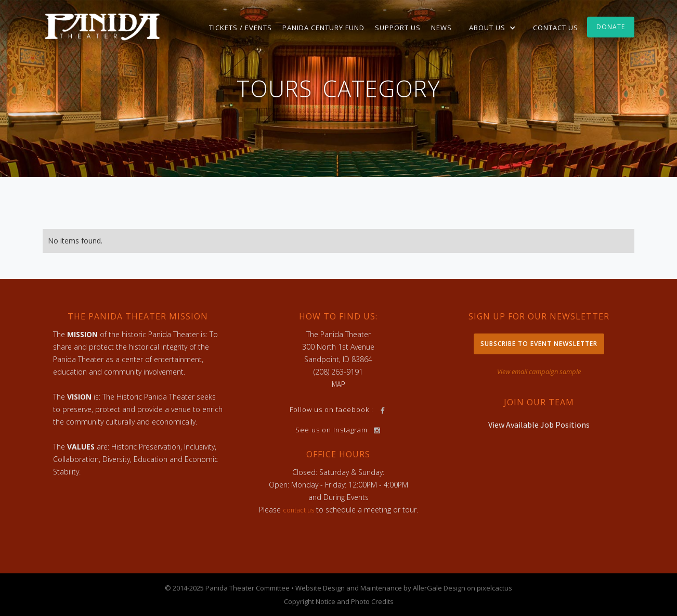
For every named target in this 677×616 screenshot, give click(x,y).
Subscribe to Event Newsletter (539, 344)
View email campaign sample (539, 371)
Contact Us (556, 28)
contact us (298, 510)
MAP (338, 384)
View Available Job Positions (539, 425)
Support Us (398, 28)
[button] (492, 28)
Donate (611, 27)
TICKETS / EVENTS (240, 28)
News (441, 28)
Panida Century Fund (323, 28)
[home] (102, 26)
